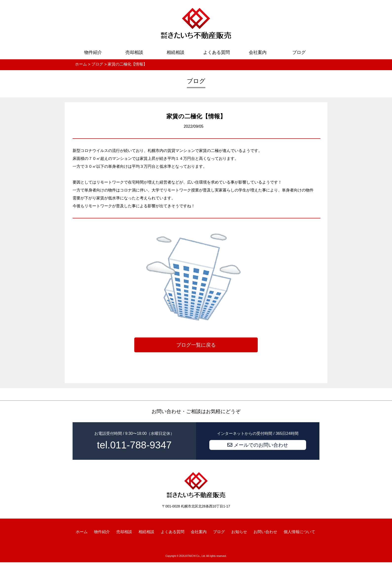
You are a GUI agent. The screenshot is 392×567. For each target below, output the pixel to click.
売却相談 (134, 52)
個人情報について (299, 532)
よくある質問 (216, 52)
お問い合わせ (265, 532)
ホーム (82, 532)
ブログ (299, 52)
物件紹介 (93, 52)
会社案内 (258, 52)
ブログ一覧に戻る (196, 345)
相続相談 (176, 52)
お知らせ (239, 532)
